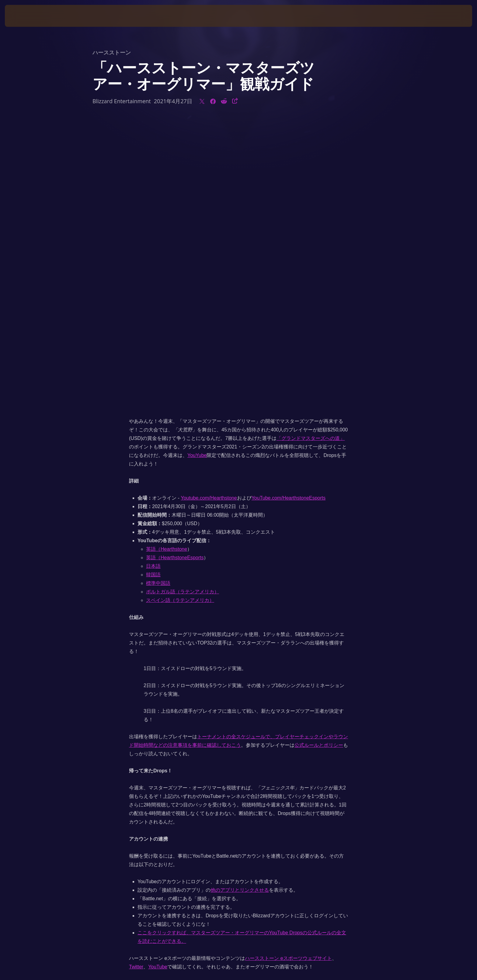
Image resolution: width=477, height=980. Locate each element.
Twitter (136, 681)
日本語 (153, 280)
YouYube (197, 169)
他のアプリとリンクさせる (240, 604)
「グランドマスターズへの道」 (311, 152)
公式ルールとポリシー (319, 459)
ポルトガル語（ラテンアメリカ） (183, 306)
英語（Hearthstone (167, 263)
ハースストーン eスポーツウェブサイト (288, 672)
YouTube (158, 681)
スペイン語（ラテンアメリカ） (180, 314)
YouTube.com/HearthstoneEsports (289, 212)
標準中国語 (158, 297)
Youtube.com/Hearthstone (209, 212)
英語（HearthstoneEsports (175, 272)
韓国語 (153, 289)
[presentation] (27, 16)
